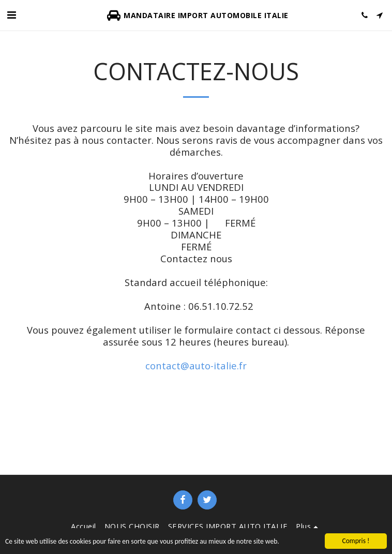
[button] (11, 15)
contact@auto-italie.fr (196, 365)
